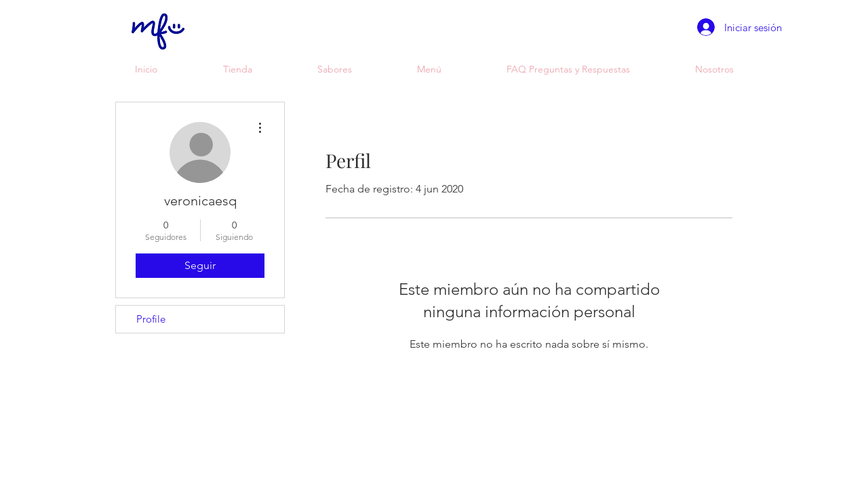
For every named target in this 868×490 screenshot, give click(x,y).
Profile (151, 319)
